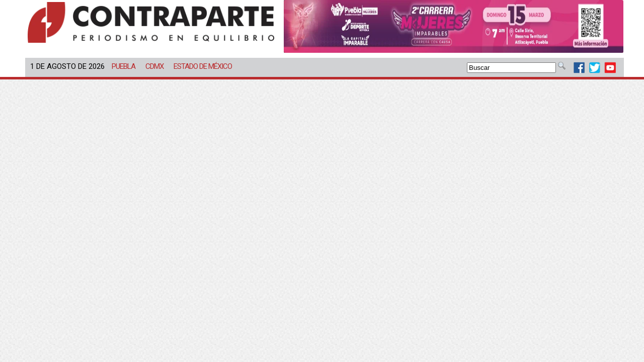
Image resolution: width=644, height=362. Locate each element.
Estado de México (203, 66)
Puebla (124, 66)
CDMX (154, 66)
